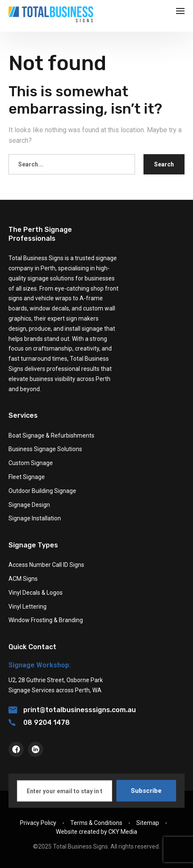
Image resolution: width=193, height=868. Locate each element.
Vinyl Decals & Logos (36, 593)
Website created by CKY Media (96, 832)
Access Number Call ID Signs (46, 565)
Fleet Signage (27, 477)
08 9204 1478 (39, 722)
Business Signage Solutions (45, 449)
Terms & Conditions (96, 823)
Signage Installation (35, 518)
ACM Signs (23, 579)
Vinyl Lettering (28, 607)
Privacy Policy (38, 823)
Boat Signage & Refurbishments (51, 435)
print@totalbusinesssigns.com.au (72, 710)
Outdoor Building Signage (42, 491)
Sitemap (148, 823)
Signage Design (29, 505)
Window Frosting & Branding (46, 620)
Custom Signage (31, 463)
